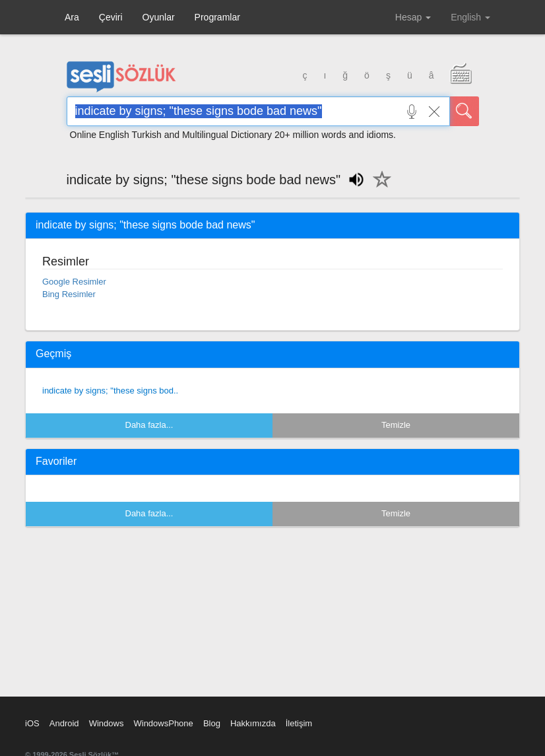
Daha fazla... (149, 425)
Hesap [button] (413, 17)
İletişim (299, 723)
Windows (107, 723)
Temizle (396, 425)
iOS (32, 723)
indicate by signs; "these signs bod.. (110, 391)
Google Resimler (74, 282)
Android (64, 723)
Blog (212, 723)
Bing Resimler (69, 294)
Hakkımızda (253, 723)
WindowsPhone (163, 723)
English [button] (470, 17)
